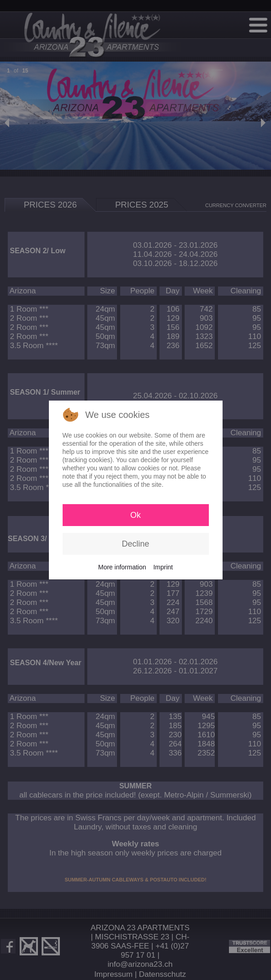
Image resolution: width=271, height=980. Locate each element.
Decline (135, 544)
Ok (135, 515)
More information (122, 567)
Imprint (163, 567)
